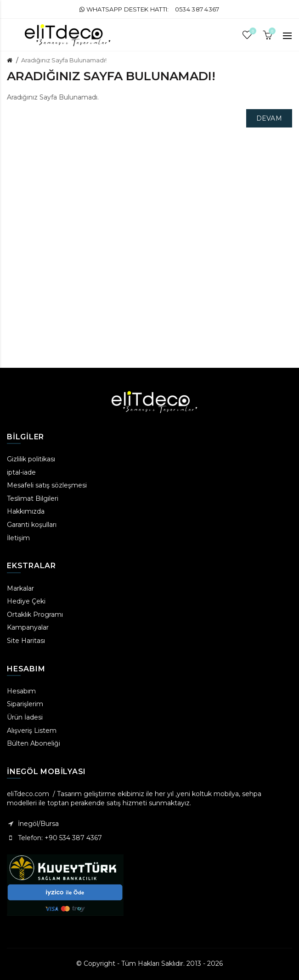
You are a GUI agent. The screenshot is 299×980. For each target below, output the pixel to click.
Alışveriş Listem (32, 731)
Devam (269, 118)
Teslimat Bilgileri (33, 498)
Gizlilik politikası (31, 459)
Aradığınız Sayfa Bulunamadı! (64, 60)
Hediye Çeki (26, 601)
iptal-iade (21, 472)
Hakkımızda (26, 511)
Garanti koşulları (32, 525)
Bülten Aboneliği (34, 743)
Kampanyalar (28, 627)
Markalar (20, 588)
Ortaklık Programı (35, 615)
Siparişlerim (25, 704)
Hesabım (21, 691)
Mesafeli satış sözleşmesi (47, 485)
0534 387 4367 (197, 9)
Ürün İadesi (25, 717)
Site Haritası (26, 641)
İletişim (18, 538)
